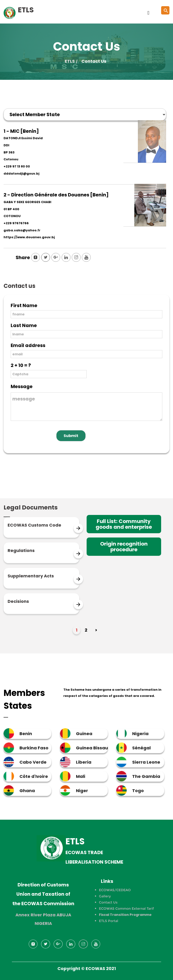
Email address (28, 345)
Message (22, 386)
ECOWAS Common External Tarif (126, 909)
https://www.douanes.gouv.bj (29, 237)
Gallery (105, 896)
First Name (24, 305)
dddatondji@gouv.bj (21, 174)
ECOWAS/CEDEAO (115, 890)
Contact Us (108, 902)
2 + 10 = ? (21, 365)
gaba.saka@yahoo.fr (22, 230)
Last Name (24, 325)
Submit (71, 436)
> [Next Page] (96, 630)
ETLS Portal (109, 921)
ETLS (70, 61)
